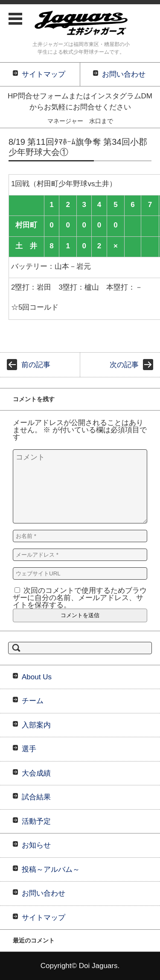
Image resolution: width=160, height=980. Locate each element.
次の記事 (124, 365)
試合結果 (36, 797)
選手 (29, 749)
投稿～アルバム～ (51, 869)
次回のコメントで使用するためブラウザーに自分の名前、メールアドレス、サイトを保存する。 (80, 598)
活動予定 (36, 821)
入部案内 (36, 725)
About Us (37, 677)
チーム (33, 701)
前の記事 (36, 365)
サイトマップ (44, 918)
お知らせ (36, 845)
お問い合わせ (44, 893)
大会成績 (36, 773)
